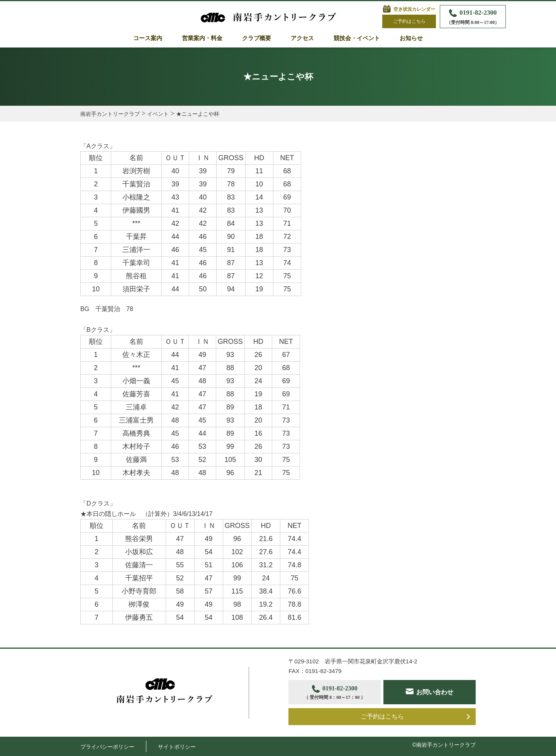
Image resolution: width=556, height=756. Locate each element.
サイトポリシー (177, 747)
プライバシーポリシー (107, 747)
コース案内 (148, 38)
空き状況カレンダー (414, 9)
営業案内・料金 (202, 38)
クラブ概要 (257, 38)
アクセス (302, 38)
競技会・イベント (357, 38)
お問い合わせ (435, 692)
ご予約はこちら (409, 21)
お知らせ (411, 38)
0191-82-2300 (473, 18)
